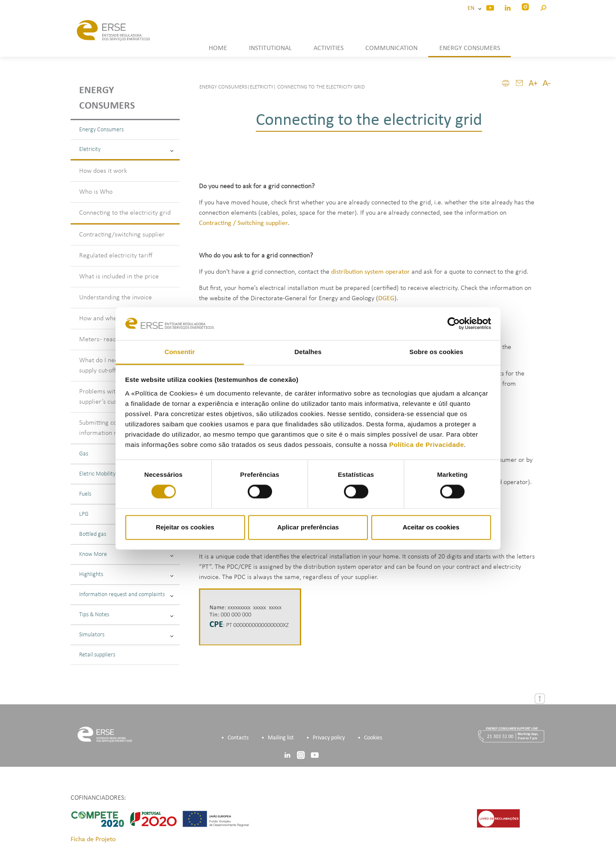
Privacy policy (329, 738)
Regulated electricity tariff (116, 256)
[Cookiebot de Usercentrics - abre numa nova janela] (454, 324)
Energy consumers (107, 98)
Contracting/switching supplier (122, 235)
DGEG (386, 298)
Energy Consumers (101, 130)
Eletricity (126, 149)
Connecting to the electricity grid (125, 213)
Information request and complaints (126, 595)
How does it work (103, 171)
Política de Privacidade (427, 445)
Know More (126, 554)
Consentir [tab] (180, 352)
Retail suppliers (97, 655)
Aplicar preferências (308, 527)
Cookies (373, 738)
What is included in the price (119, 277)
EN (472, 8)
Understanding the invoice (115, 298)
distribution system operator (370, 272)
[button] (543, 7)
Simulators (126, 635)
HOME (218, 48)
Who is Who (96, 192)
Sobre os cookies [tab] (436, 352)
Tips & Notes (126, 615)
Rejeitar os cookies (185, 527)
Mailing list (281, 738)
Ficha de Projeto (93, 839)
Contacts (238, 738)
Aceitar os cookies (431, 527)
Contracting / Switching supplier (243, 223)
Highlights (126, 575)
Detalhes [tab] (308, 352)
